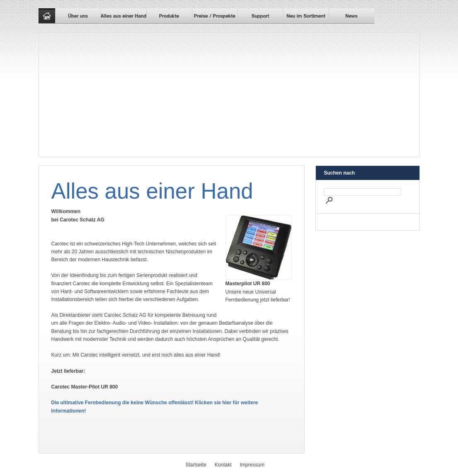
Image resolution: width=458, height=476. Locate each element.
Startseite (196, 465)
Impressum (252, 465)
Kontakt (223, 465)
